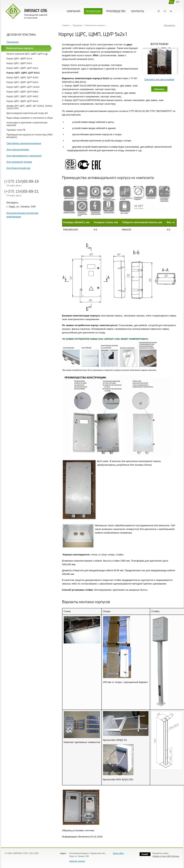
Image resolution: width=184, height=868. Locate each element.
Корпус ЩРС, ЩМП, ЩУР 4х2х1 (22, 68)
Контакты (165, 11)
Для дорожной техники (19, 162)
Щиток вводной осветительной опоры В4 (27, 113)
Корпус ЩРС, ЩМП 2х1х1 (19, 59)
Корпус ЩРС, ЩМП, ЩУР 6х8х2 (22, 92)
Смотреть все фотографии (159, 79)
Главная (159, 11)
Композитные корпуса (20, 48)
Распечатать (170, 25)
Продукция (13, 42)
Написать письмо (77, 861)
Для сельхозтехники (18, 149)
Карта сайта (118, 853)
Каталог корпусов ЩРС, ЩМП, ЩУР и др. (27, 54)
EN (178, 2)
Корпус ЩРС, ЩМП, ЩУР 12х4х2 (23, 87)
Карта (171, 11)
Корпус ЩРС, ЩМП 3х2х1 (19, 63)
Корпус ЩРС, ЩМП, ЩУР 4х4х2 (22, 78)
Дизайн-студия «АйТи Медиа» (166, 856)
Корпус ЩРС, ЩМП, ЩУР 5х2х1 (23, 73)
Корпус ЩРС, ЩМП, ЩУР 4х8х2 (22, 96)
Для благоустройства (18, 168)
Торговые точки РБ (16, 130)
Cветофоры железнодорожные (24, 143)
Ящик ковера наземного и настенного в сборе (30, 118)
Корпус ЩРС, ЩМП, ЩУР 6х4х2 (22, 82)
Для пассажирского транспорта (24, 156)
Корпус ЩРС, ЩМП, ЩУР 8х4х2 (22, 101)
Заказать (159, 89)
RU (172, 2)
